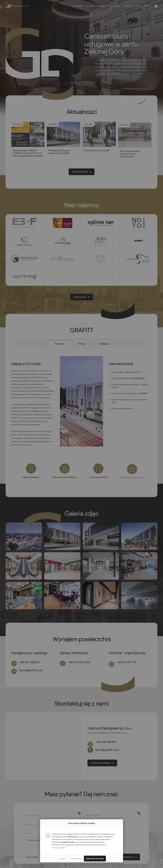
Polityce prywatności (59, 848)
